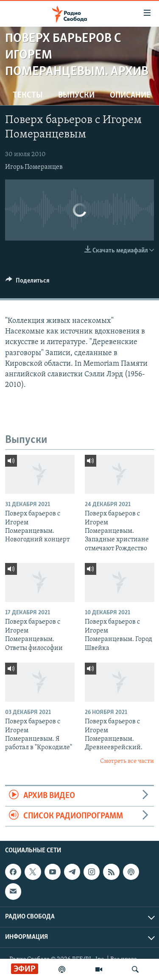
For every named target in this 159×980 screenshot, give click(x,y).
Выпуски (76, 95)
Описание (130, 95)
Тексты (28, 95)
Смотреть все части (127, 761)
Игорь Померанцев (34, 167)
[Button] (28, 283)
